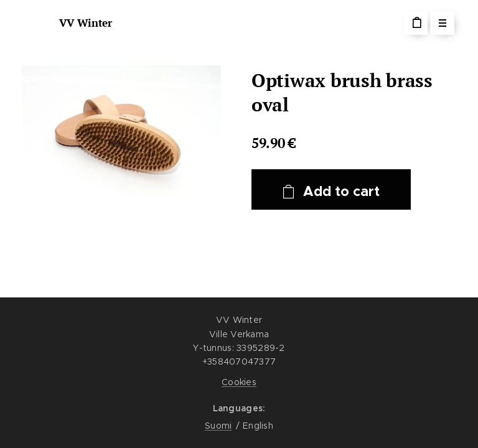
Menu (438, 23)
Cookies (239, 382)
